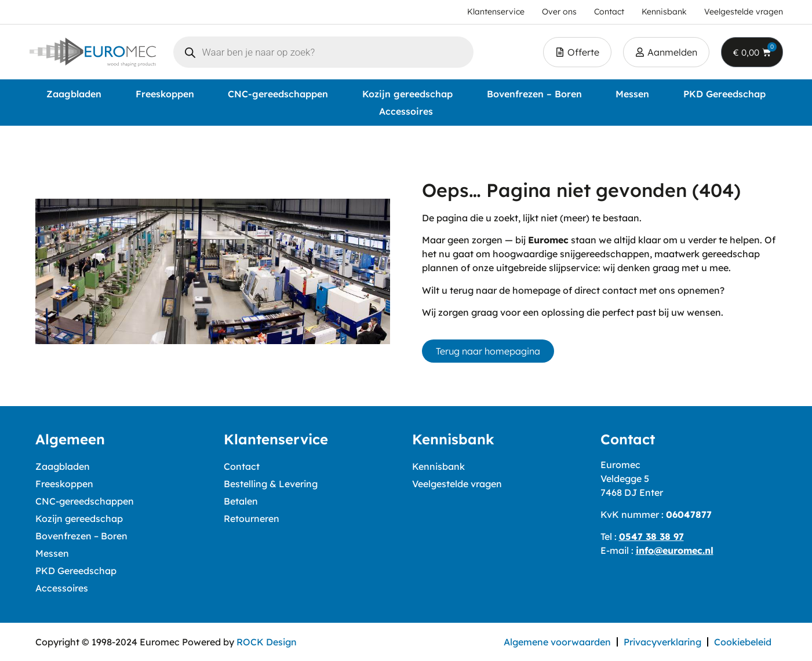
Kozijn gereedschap (407, 94)
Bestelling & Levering (271, 484)
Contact (242, 466)
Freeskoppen (165, 94)
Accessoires (406, 111)
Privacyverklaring (662, 642)
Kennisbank (438, 466)
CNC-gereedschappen (278, 94)
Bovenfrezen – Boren (534, 94)
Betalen (241, 501)
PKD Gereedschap (724, 94)
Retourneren (252, 518)
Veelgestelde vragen (457, 484)
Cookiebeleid (743, 642)
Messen (632, 94)
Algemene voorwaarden (557, 642)
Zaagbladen (74, 94)
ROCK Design (267, 642)
